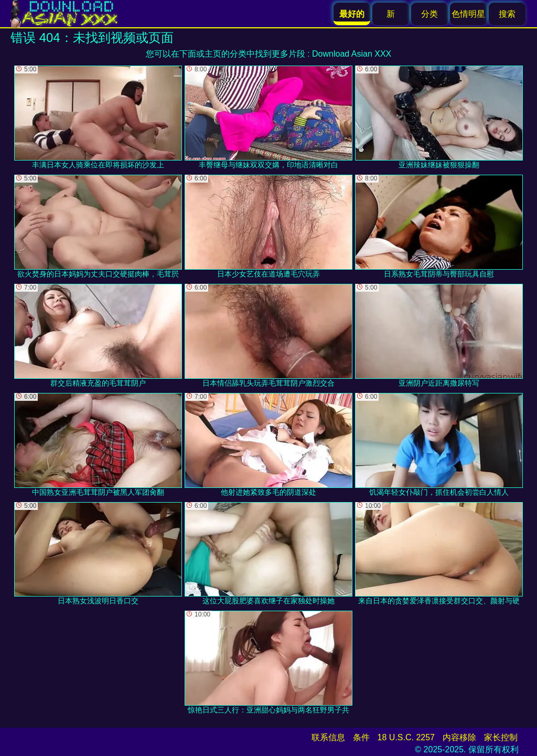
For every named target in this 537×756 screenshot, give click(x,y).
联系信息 (328, 737)
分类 (429, 14)
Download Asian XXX (352, 54)
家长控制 (501, 737)
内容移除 (459, 737)
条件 (361, 737)
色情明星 (468, 14)
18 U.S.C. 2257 (406, 737)
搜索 (507, 14)
